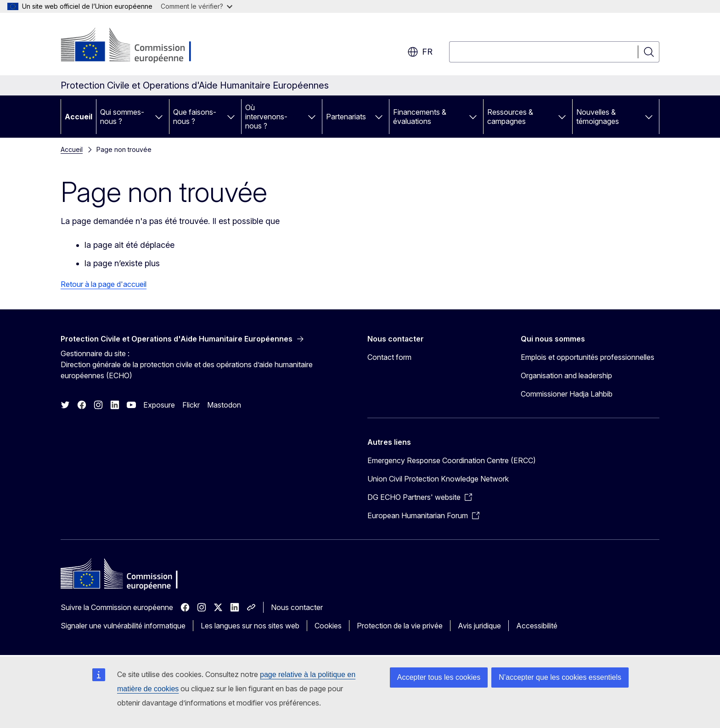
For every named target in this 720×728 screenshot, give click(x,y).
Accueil (79, 117)
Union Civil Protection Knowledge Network (438, 479)
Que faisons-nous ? (195, 117)
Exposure (159, 405)
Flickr (191, 405)
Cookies (328, 626)
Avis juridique (479, 626)
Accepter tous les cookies (439, 677)
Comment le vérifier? (197, 6)
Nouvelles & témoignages (598, 117)
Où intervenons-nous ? (266, 117)
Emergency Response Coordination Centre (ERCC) (452, 460)
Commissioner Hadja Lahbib (567, 394)
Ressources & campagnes (510, 117)
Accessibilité (537, 626)
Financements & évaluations (420, 117)
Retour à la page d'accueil (104, 284)
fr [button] (420, 52)
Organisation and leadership (566, 375)
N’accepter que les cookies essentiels (560, 677)
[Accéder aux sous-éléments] (159, 117)
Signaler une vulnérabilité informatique (123, 626)
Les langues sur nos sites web (250, 626)
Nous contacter (297, 607)
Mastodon (224, 405)
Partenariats (346, 117)
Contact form (389, 357)
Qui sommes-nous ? (122, 117)
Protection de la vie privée (400, 626)
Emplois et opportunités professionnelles (588, 357)
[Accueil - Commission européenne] (135, 46)
